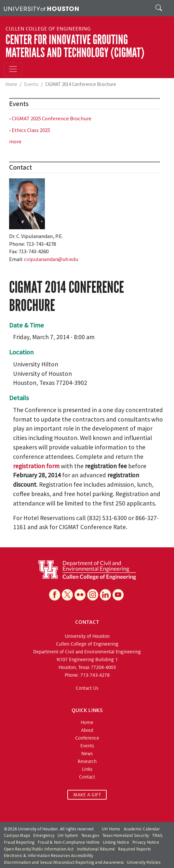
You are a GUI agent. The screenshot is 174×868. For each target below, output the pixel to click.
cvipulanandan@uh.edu (51, 259)
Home (11, 84)
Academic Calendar (142, 829)
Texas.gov (90, 836)
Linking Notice (116, 842)
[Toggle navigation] (13, 69)
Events (31, 84)
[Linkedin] (105, 595)
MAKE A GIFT (87, 795)
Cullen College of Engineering (48, 29)
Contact (87, 777)
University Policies (144, 862)
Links (87, 769)
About (87, 730)
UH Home (111, 829)
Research (87, 761)
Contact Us (87, 688)
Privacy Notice (146, 842)
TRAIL (158, 836)
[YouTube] (118, 595)
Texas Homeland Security (126, 836)
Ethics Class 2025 (31, 130)
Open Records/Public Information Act (39, 849)
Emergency (44, 836)
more (15, 141)
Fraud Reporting (19, 842)
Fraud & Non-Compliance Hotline (69, 842)
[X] (67, 595)
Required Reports (134, 849)
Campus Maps (17, 836)
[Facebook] (55, 595)
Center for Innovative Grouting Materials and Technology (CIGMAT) (75, 46)
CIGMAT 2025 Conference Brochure (52, 118)
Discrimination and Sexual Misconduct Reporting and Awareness (64, 862)
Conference (87, 738)
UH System (68, 836)
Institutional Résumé (96, 849)
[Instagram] (93, 595)
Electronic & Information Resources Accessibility (49, 856)
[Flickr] (80, 595)
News (87, 754)
